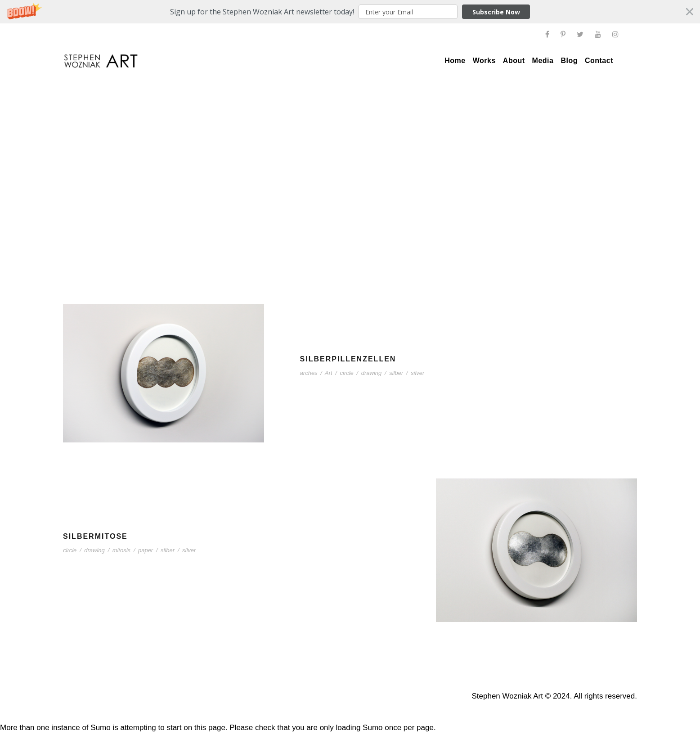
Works (484, 61)
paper (146, 550)
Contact (599, 61)
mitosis (121, 550)
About (514, 61)
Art (329, 373)
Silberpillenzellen (348, 359)
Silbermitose (95, 536)
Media (543, 61)
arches (309, 373)
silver (417, 373)
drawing (372, 373)
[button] (350, 12)
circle (347, 373)
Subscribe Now (496, 12)
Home (455, 61)
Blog (569, 61)
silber (396, 373)
